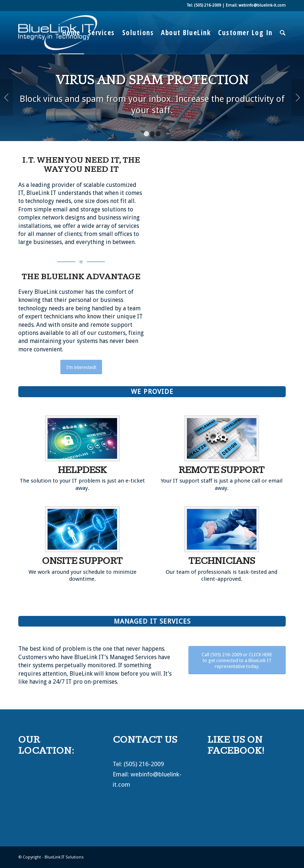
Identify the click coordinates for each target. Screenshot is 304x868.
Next (298, 97)
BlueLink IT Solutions (64, 857)
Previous (6, 97)
